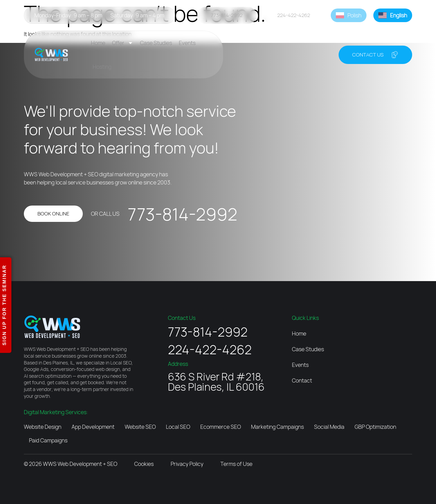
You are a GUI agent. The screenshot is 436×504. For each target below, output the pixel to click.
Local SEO (178, 427)
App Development (93, 427)
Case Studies (156, 43)
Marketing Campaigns (277, 427)
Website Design (43, 427)
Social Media (329, 427)
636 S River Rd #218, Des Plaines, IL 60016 (216, 382)
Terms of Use (236, 464)
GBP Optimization (375, 427)
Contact (302, 380)
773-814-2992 (183, 214)
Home (98, 43)
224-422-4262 (210, 349)
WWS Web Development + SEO (80, 464)
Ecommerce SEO (221, 427)
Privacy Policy (187, 464)
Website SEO (140, 427)
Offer (123, 43)
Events (187, 43)
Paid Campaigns (48, 440)
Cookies (144, 464)
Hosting (102, 67)
